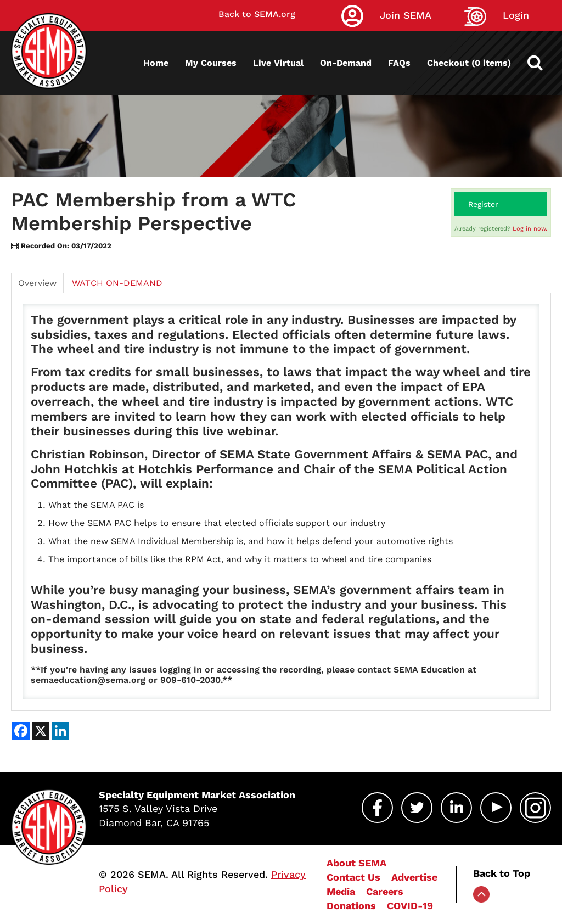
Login (516, 15)
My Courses (211, 63)
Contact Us (353, 877)
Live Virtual (278, 63)
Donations (351, 906)
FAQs (399, 63)
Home (156, 63)
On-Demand (346, 63)
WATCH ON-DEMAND (117, 283)
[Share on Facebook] (21, 731)
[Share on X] (41, 731)
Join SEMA (406, 15)
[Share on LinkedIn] (60, 731)
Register (483, 204)
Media (341, 891)
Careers (385, 891)
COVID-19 (410, 906)
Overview (37, 283)
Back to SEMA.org (257, 14)
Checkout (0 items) (469, 63)
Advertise (414, 877)
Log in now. (530, 229)
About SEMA (356, 863)
